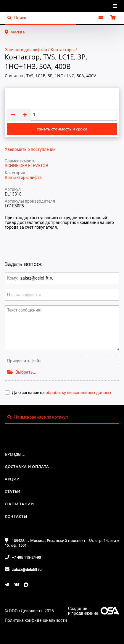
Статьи (13, 491)
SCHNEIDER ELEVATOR (26, 166)
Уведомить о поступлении (30, 149)
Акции (12, 479)
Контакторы (63, 50)
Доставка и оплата (27, 467)
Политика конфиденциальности (36, 620)
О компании (19, 504)
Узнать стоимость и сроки (62, 129)
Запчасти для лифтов (26, 50)
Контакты (16, 516)
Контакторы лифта (23, 177)
